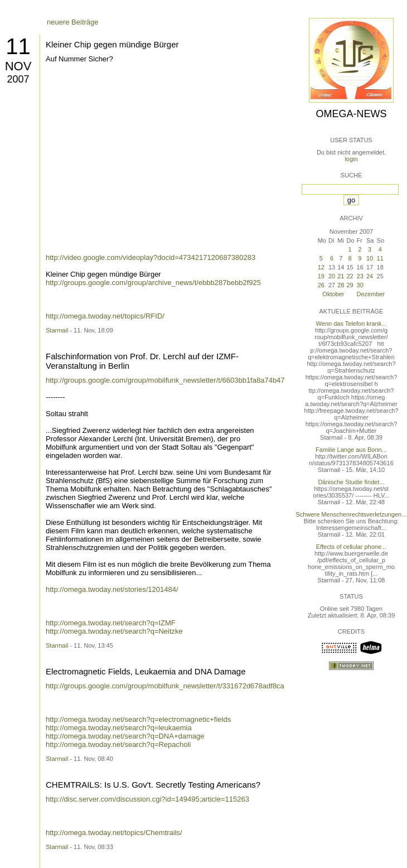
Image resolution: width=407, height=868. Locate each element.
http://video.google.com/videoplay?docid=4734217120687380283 (151, 257)
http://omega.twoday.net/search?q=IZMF (111, 623)
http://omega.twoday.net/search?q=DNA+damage (125, 736)
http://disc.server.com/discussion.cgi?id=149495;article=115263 (147, 799)
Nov (18, 66)
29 (350, 285)
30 (360, 285)
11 (18, 46)
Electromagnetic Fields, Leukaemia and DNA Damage (146, 671)
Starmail (57, 330)
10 (370, 258)
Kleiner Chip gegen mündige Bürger (112, 44)
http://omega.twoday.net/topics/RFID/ (105, 316)
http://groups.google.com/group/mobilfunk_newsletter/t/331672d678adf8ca (165, 686)
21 (341, 276)
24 (370, 276)
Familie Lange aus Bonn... (351, 450)
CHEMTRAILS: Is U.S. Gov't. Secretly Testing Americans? (153, 785)
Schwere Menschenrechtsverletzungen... (352, 514)
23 (360, 276)
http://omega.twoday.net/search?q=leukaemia (119, 728)
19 (321, 276)
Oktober (333, 294)
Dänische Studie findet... (351, 482)
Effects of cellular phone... (351, 547)
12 (321, 267)
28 (341, 285)
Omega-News (351, 114)
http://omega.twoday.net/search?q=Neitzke (114, 631)
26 (321, 285)
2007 (18, 79)
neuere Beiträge (73, 22)
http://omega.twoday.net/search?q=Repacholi (118, 744)
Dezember (371, 294)
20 (332, 276)
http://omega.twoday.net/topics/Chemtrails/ (114, 833)
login (351, 159)
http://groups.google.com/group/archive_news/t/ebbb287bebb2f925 (153, 283)
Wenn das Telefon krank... (352, 324)
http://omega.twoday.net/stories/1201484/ (112, 589)
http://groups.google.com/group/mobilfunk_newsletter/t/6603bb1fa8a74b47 (165, 380)
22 (350, 276)
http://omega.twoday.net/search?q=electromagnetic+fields (138, 719)
